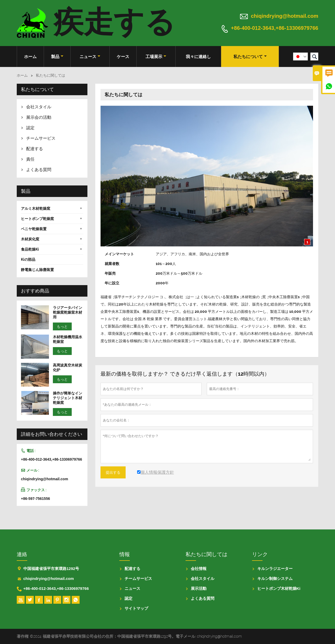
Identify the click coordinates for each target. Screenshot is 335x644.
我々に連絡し (198, 57)
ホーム (30, 57)
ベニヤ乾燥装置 (34, 229)
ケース (123, 57)
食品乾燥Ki (30, 249)
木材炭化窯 (30, 239)
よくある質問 (39, 170)
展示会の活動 (39, 117)
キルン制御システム (275, 578)
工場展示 (156, 57)
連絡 (22, 554)
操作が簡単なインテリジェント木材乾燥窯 (68, 398)
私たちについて (250, 57)
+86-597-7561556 (35, 499)
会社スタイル (39, 107)
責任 (30, 159)
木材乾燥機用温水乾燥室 (68, 339)
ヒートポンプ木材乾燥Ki (279, 588)
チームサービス (41, 138)
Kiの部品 (28, 259)
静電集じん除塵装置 (37, 270)
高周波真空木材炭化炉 (68, 368)
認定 (30, 128)
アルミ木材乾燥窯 (36, 208)
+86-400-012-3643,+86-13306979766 (275, 28)
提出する (113, 472)
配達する (35, 149)
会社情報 (199, 569)
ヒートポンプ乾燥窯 (37, 219)
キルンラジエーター (275, 569)
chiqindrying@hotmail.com (285, 16)
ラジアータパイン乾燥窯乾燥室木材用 (68, 312)
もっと (62, 326)
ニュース (90, 57)
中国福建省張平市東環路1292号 (51, 569)
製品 (57, 57)
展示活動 (199, 588)
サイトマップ (136, 608)
